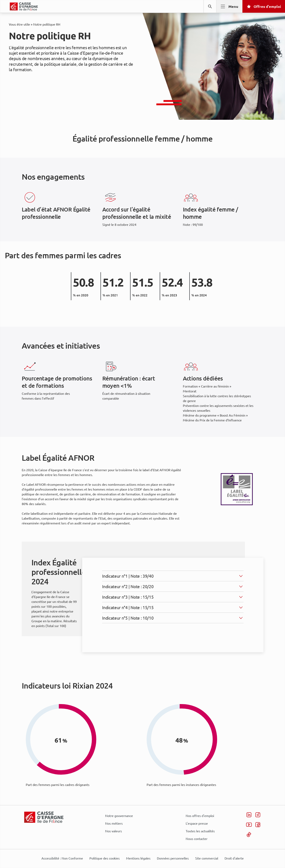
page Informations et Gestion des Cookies (151, 449)
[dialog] (142, 434)
